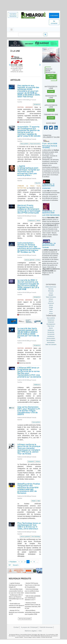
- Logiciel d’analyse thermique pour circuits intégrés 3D (15, 585)
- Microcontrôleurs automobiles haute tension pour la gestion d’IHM (32, 612)
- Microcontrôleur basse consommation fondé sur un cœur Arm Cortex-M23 (16, 591)
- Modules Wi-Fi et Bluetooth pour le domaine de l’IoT (16, 612)
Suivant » (16, 565)
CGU (40, 631)
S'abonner (54, 16)
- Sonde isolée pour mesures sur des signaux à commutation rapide (16, 605)
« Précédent (13, 562)
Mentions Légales (31, 631)
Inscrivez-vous (51, 77)
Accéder (51, 91)
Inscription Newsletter (13, 15)
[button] (10, 65)
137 (10, 565)
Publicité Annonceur (46, 627)
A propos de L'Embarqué (29, 627)
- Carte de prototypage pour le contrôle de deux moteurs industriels (32, 591)
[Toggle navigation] (12, 30)
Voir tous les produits (25, 619)
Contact (16, 627)
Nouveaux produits (20, 578)
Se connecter (54, 22)
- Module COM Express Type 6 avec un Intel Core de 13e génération (32, 585)
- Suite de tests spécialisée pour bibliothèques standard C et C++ (33, 598)
